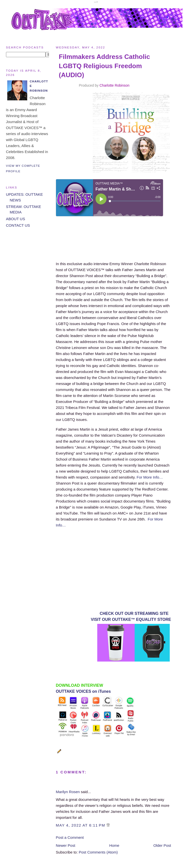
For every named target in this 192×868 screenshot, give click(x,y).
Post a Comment (70, 837)
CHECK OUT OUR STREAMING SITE (134, 613)
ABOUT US (15, 219)
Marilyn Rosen (68, 792)
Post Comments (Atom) (98, 852)
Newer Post (65, 845)
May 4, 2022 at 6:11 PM (81, 825)
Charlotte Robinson (114, 85)
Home (114, 845)
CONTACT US (18, 225)
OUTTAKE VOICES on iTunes (83, 691)
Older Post (162, 845)
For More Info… (150, 477)
